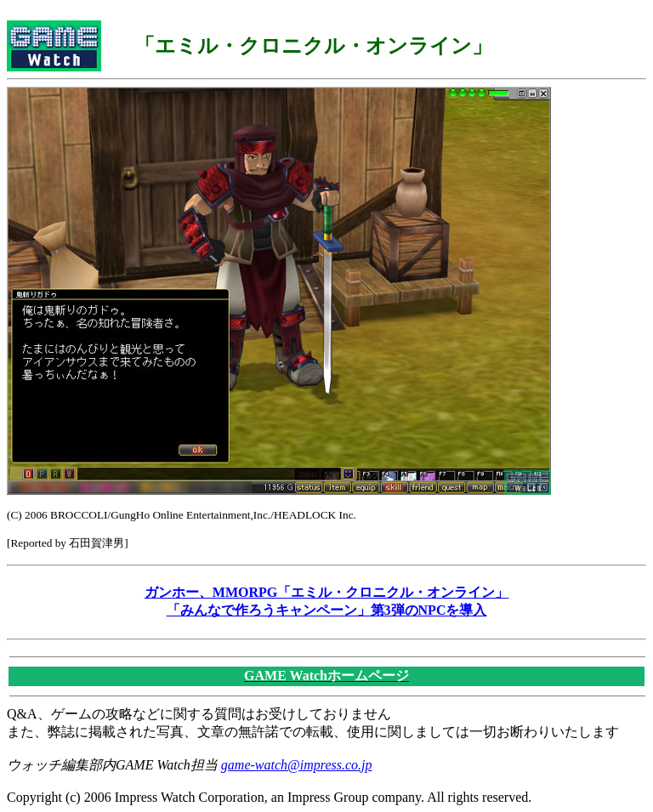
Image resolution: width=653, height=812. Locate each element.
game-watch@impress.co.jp (297, 765)
